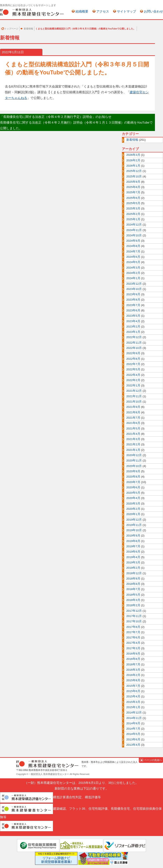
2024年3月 (133, 268)
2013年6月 (133, 739)
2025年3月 (133, 208)
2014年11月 (134, 718)
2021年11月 (134, 396)
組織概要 (82, 11)
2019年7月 (133, 546)
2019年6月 (133, 552)
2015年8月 (133, 680)
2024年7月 (133, 251)
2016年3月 (133, 670)
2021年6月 (133, 423)
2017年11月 (134, 616)
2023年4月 (133, 321)
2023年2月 (133, 327)
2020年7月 (133, 482)
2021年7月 (133, 418)
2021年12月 (134, 391)
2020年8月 (133, 477)
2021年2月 (133, 444)
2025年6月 (133, 198)
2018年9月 (133, 579)
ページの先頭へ (153, 760)
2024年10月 (134, 235)
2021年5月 (133, 428)
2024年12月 (134, 225)
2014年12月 (134, 713)
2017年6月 (133, 637)
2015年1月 (133, 707)
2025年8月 (133, 187)
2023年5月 (133, 316)
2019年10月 (134, 530)
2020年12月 (134, 455)
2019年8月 (133, 541)
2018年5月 (133, 595)
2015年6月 (133, 691)
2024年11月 (134, 230)
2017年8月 (133, 627)
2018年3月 (133, 600)
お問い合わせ (153, 11)
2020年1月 (133, 514)
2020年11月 (134, 460)
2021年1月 (133, 450)
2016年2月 (133, 675)
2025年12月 (134, 171)
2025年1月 (133, 219)
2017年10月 (134, 621)
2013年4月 (133, 745)
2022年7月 (133, 364)
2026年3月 (133, 155)
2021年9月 (133, 407)
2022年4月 (133, 375)
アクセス (103, 11)
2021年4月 (133, 434)
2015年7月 (133, 686)
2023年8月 (133, 300)
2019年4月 (133, 557)
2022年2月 (133, 380)
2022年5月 (133, 369)
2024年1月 (133, 278)
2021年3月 (133, 439)
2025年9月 (133, 182)
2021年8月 (133, 412)
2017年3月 (133, 648)
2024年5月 (133, 262)
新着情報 (28, 29)
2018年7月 (133, 589)
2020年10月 (134, 466)
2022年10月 (134, 348)
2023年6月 (133, 310)
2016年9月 (133, 654)
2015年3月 (133, 702)
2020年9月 (133, 471)
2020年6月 (133, 487)
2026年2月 (133, 160)
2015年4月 (133, 696)
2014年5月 (133, 734)
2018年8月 (133, 584)
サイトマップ (126, 11)
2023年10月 (134, 289)
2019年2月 (133, 568)
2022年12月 (134, 337)
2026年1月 (133, 166)
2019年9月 (133, 536)
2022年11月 (134, 343)
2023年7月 (133, 305)
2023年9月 (133, 294)
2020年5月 (133, 493)
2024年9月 (133, 241)
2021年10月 (134, 402)
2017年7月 (133, 632)
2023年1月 (133, 332)
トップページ (11, 29)
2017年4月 (133, 643)
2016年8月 (133, 659)
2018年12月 (134, 573)
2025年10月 (134, 176)
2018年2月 (133, 605)
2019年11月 (134, 525)
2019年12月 (134, 520)
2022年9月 (133, 353)
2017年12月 (134, 611)
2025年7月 (133, 192)
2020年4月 (133, 498)
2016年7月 (133, 664)
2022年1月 (133, 385)
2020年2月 (133, 509)
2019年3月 (133, 562)
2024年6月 (133, 257)
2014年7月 (133, 729)
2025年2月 (133, 214)
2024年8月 (133, 246)
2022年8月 (133, 359)
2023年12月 (134, 284)
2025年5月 (133, 203)
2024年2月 (133, 273)
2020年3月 (133, 504)
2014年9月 (133, 723)
